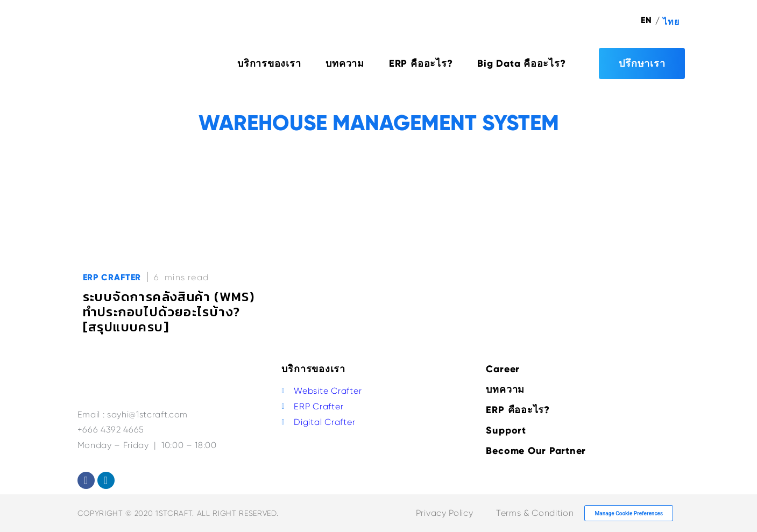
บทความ (345, 63)
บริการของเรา (269, 63)
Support (506, 430)
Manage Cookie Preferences (629, 513)
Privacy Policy (444, 513)
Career (503, 369)
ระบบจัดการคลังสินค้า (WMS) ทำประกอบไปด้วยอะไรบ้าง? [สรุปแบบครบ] (169, 312)
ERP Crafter (112, 277)
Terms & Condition (535, 513)
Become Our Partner (536, 451)
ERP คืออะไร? (421, 63)
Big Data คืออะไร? (521, 63)
